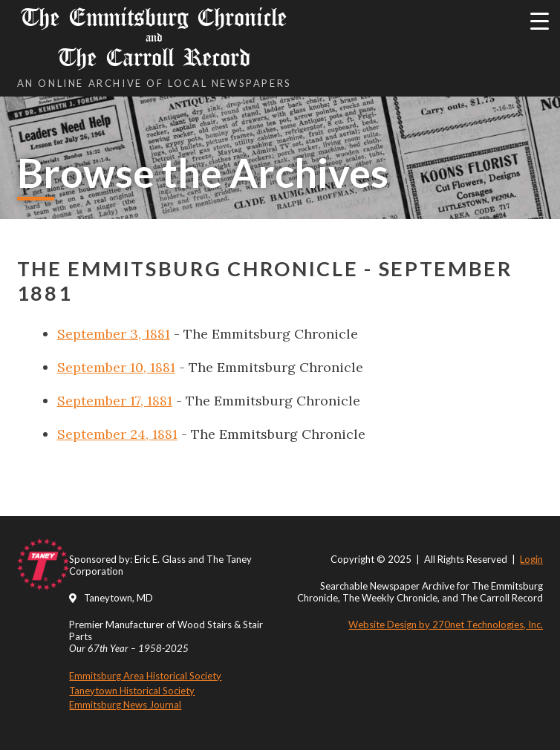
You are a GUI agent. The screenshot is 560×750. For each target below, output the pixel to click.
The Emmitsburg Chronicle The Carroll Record (154, 37)
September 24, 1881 (117, 434)
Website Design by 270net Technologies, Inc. (446, 625)
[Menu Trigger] (540, 20)
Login (531, 559)
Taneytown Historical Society (132, 691)
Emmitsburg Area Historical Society (145, 676)
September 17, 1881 (115, 401)
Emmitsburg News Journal (125, 705)
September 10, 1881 (116, 367)
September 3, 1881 (114, 334)
